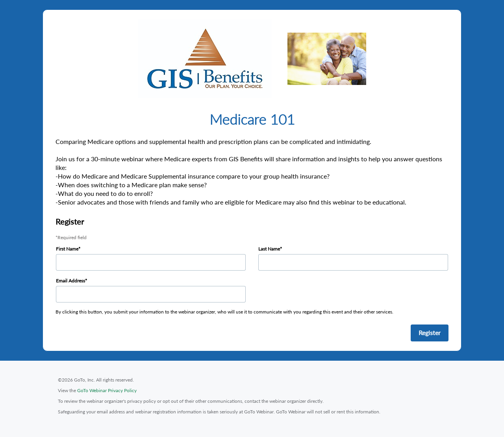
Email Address (70, 281)
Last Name (269, 249)
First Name (67, 249)
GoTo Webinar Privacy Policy (107, 390)
